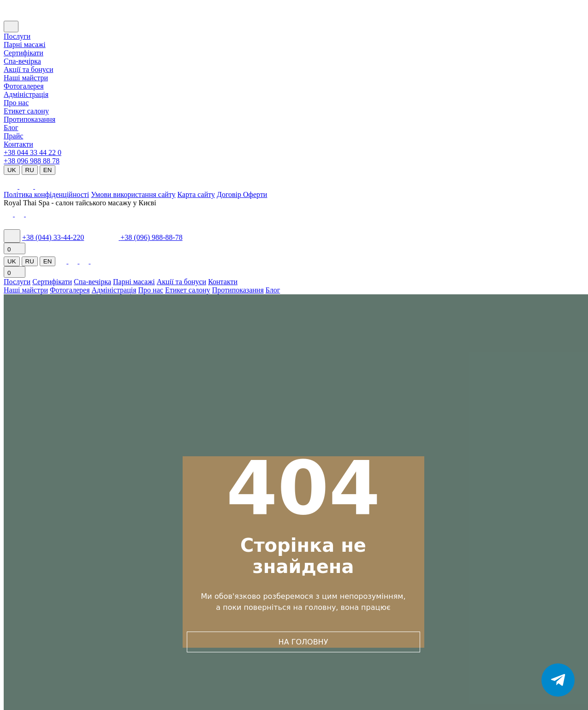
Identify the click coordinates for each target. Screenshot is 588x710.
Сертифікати (24, 53)
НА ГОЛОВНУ (303, 642)
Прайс (13, 136)
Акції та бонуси (28, 69)
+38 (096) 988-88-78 (151, 237)
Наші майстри (26, 78)
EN (48, 170)
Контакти (18, 144)
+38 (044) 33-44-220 (53, 237)
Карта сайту (196, 194)
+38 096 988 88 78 (32, 161)
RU (30, 170)
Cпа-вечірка (22, 61)
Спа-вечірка (92, 282)
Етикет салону (26, 111)
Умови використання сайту (133, 194)
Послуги (17, 36)
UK (12, 170)
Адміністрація (26, 94)
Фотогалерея (24, 86)
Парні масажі (25, 45)
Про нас (16, 103)
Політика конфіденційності (46, 194)
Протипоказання (30, 119)
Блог (11, 128)
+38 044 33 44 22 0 (33, 152)
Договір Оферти (242, 194)
